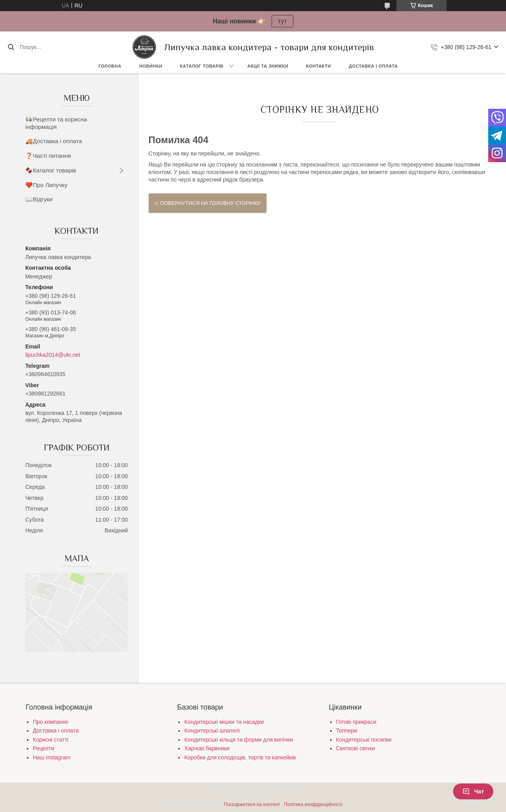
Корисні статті (51, 740)
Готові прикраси (356, 722)
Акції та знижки (268, 66)
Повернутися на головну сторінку (211, 203)
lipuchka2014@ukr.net (53, 355)
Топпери (347, 731)
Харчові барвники (207, 748)
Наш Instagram (52, 757)
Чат (473, 791)
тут (282, 21)
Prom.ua (290, 790)
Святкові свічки (356, 748)
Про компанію (51, 722)
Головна (110, 66)
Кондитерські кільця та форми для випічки (238, 740)
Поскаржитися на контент (252, 804)
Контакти (318, 66)
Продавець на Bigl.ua (253, 797)
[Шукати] (11, 47)
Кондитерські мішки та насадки (224, 722)
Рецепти (43, 748)
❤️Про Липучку (46, 185)
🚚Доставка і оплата (54, 141)
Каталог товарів (202, 66)
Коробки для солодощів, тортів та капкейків (240, 757)
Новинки (151, 66)
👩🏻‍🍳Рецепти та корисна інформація (56, 123)
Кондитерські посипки (364, 740)
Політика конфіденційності (313, 804)
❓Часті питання (48, 156)
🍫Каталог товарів (51, 170)
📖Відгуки (39, 199)
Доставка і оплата (373, 66)
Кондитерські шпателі (212, 731)
